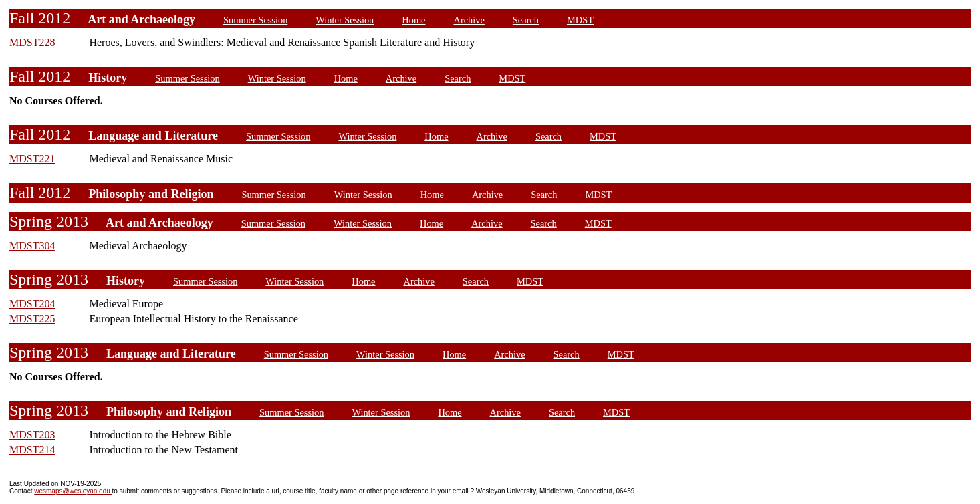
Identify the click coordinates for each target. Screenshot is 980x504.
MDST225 (32, 319)
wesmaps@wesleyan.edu (73, 491)
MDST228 (32, 42)
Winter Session (345, 20)
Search (526, 20)
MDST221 (32, 159)
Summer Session (255, 20)
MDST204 (32, 304)
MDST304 (32, 246)
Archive (469, 20)
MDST (580, 20)
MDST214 (32, 450)
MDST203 (32, 435)
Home (413, 20)
